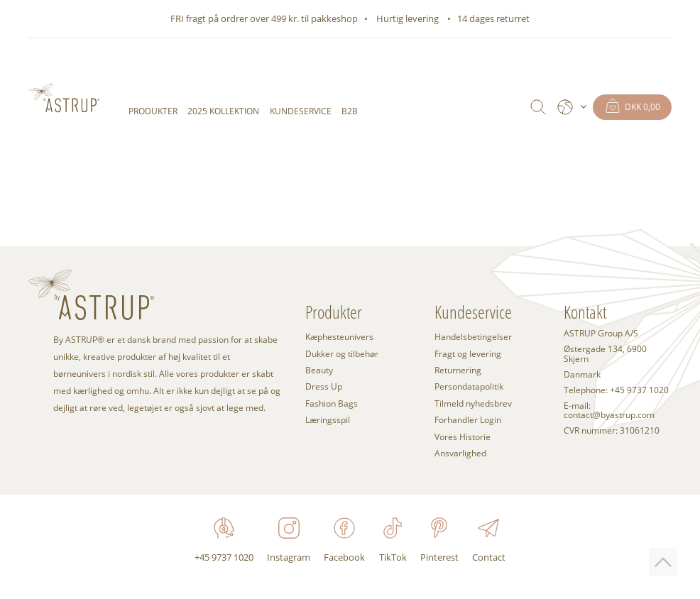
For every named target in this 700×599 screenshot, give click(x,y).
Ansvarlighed (460, 453)
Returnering (458, 370)
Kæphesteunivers (339, 337)
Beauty (319, 370)
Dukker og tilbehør (342, 354)
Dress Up (324, 386)
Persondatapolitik (469, 386)
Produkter (153, 111)
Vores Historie (463, 437)
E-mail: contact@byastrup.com (609, 411)
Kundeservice (301, 111)
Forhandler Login (468, 420)
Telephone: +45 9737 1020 (616, 390)
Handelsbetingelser (473, 337)
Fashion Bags (332, 403)
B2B (350, 111)
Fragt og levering (468, 354)
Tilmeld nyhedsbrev (473, 403)
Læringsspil (328, 420)
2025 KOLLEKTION (223, 111)
